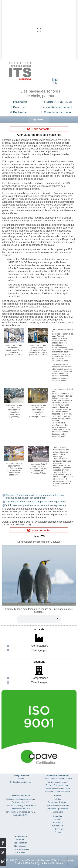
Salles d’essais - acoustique (58, 788)
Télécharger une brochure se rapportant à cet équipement (36, 502)
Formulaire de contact (58, 112)
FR (55, 80)
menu (39, 119)
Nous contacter (39, 129)
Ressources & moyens (58, 802)
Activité (58, 819)
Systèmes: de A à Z (20, 802)
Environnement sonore (58, 782)
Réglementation (20, 843)
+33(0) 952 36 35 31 (58, 102)
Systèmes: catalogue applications (20, 799)
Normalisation (20, 846)
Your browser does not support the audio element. (39, 619)
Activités (58, 799)
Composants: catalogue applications (20, 805)
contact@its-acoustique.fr (58, 107)
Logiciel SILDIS (20, 815)
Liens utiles (20, 852)
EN (55, 83)
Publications (58, 822)
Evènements (58, 826)
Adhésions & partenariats (58, 809)
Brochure (20, 107)
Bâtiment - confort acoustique (58, 792)
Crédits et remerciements (20, 782)
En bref (58, 832)
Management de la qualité (58, 805)
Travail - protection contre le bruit (58, 779)
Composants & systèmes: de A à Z (20, 812)
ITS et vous (58, 829)
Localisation (20, 102)
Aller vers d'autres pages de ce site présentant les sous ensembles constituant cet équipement (35, 496)
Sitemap (20, 779)
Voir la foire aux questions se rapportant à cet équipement (36, 505)
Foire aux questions (20, 849)
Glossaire (20, 840)
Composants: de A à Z (20, 809)
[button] (39, 646)
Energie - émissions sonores (58, 785)
